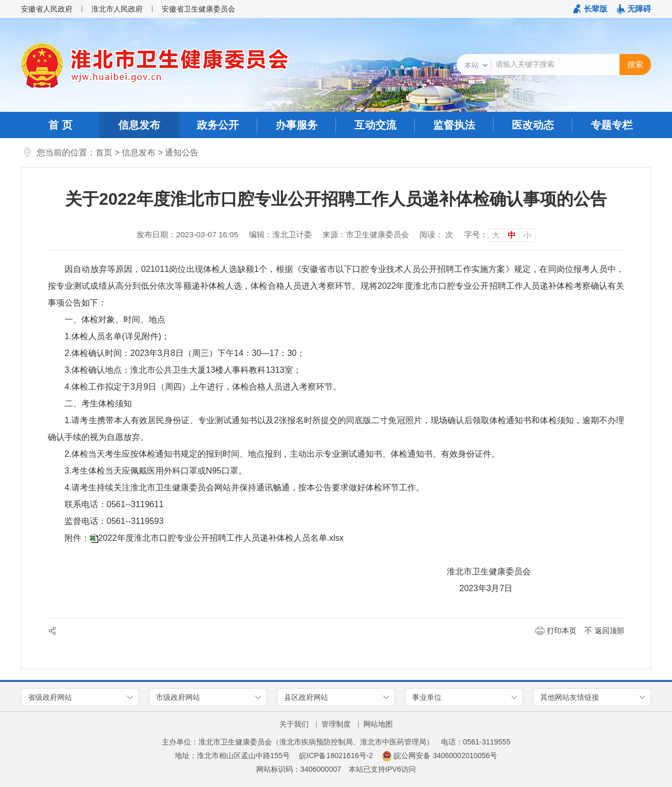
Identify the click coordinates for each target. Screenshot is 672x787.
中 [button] (512, 235)
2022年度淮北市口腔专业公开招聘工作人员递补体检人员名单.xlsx (221, 538)
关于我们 (294, 724)
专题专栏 (612, 125)
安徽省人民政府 (47, 9)
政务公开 (218, 125)
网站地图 (378, 724)
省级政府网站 (50, 697)
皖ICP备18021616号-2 (336, 755)
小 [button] (527, 235)
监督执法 (454, 125)
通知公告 (182, 153)
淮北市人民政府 (117, 9)
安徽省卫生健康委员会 (198, 9)
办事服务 (297, 125)
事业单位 (427, 697)
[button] (590, 9)
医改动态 (533, 125)
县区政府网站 (306, 697)
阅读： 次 (436, 234)
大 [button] (496, 235)
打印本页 (562, 631)
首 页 (60, 125)
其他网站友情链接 (570, 697)
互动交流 (375, 125)
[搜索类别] (476, 65)
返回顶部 (610, 631)
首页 (104, 153)
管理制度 (336, 724)
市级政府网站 (178, 697)
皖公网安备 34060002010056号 (440, 755)
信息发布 (139, 125)
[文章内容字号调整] (500, 235)
